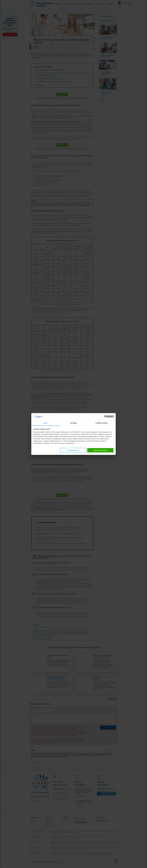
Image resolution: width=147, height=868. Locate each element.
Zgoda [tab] (45, 423)
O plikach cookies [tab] (102, 423)
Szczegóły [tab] (73, 423)
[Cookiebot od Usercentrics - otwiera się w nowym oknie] (105, 417)
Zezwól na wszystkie (100, 450)
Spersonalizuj (73, 450)
